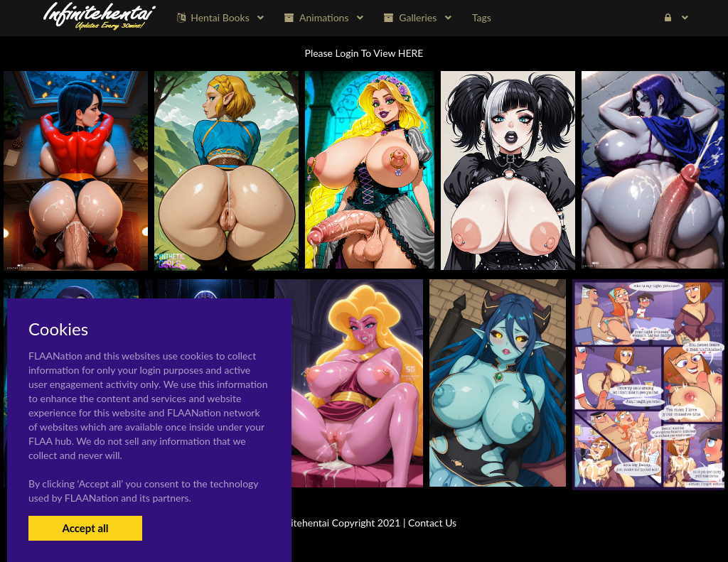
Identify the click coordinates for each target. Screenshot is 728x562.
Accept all (85, 528)
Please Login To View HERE (364, 53)
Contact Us (432, 523)
